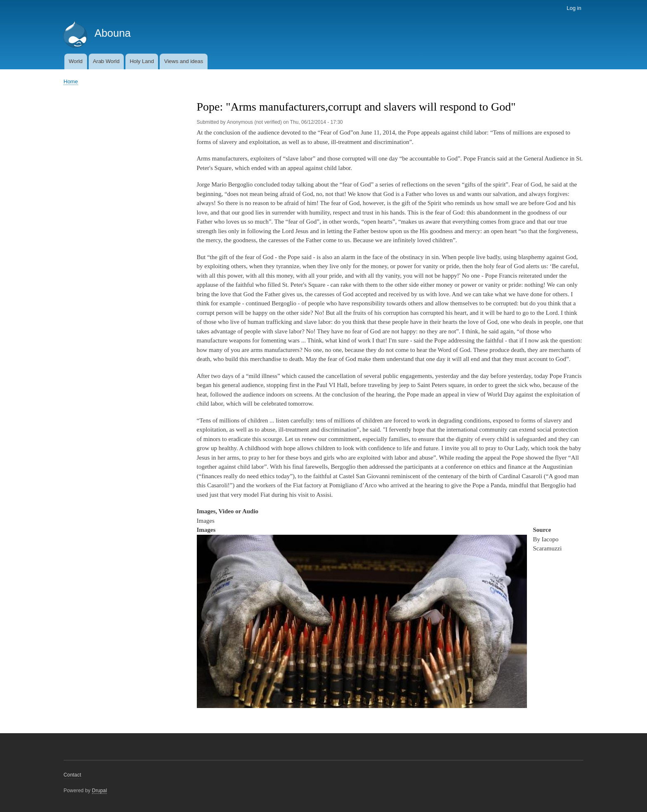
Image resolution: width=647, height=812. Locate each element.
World (76, 61)
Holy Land (142, 61)
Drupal (100, 791)
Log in (574, 8)
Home (71, 81)
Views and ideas (184, 61)
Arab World (106, 61)
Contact (72, 775)
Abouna (113, 33)
